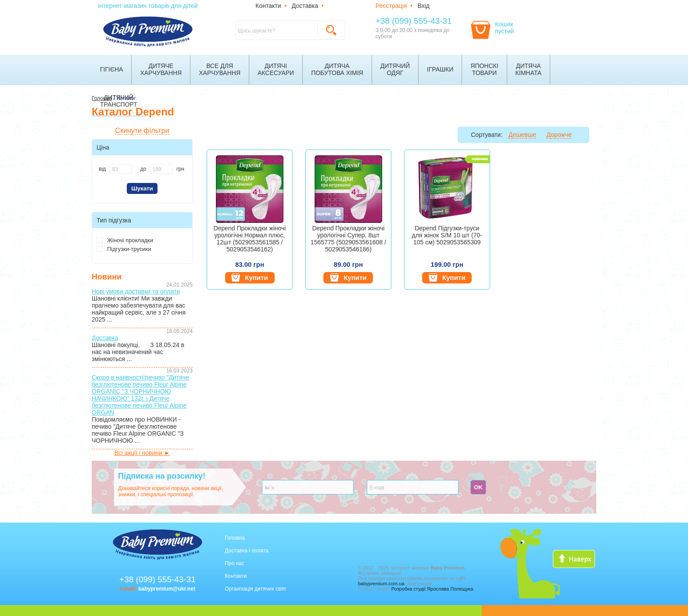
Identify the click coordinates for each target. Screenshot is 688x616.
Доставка (305, 6)
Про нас (235, 563)
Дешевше (522, 135)
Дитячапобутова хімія (337, 69)
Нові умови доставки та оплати (136, 291)
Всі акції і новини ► (142, 453)
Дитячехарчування (161, 69)
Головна (235, 538)
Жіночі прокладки (125, 240)
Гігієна (111, 69)
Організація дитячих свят (255, 589)
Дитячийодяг (395, 69)
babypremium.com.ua (381, 584)
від (102, 169)
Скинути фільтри (142, 131)
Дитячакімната (529, 69)
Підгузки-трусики (124, 249)
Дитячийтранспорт (119, 101)
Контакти (268, 6)
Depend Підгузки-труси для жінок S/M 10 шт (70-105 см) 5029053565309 (447, 235)
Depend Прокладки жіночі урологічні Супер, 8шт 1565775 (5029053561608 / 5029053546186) (348, 239)
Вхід (424, 6)
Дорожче (559, 135)
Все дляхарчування (220, 69)
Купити (249, 278)
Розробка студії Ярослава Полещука (432, 589)
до (143, 169)
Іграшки (440, 69)
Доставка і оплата (247, 551)
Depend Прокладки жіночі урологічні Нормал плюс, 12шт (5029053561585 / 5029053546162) (250, 239)
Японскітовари (484, 69)
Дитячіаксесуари (276, 69)
